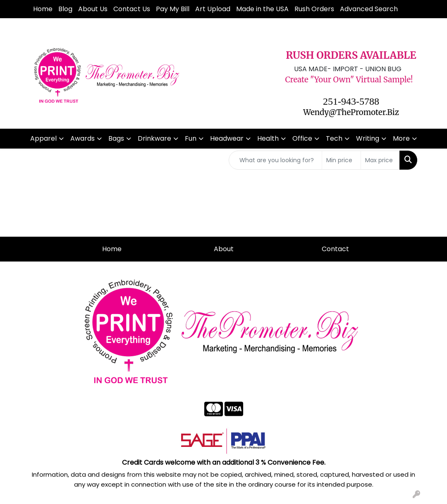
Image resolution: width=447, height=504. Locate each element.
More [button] (401, 138)
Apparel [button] (43, 138)
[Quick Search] (275, 160)
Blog (65, 9)
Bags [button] (116, 138)
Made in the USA (262, 9)
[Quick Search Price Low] (341, 160)
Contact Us (132, 9)
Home (43, 9)
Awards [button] (82, 138)
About (224, 249)
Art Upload (213, 9)
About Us (93, 9)
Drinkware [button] (154, 138)
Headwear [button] (227, 138)
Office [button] (302, 138)
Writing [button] (368, 138)
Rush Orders (314, 9)
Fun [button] (191, 138)
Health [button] (268, 138)
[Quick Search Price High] (380, 160)
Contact (335, 249)
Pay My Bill (173, 9)
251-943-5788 (351, 101)
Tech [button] (334, 138)
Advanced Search (369, 9)
